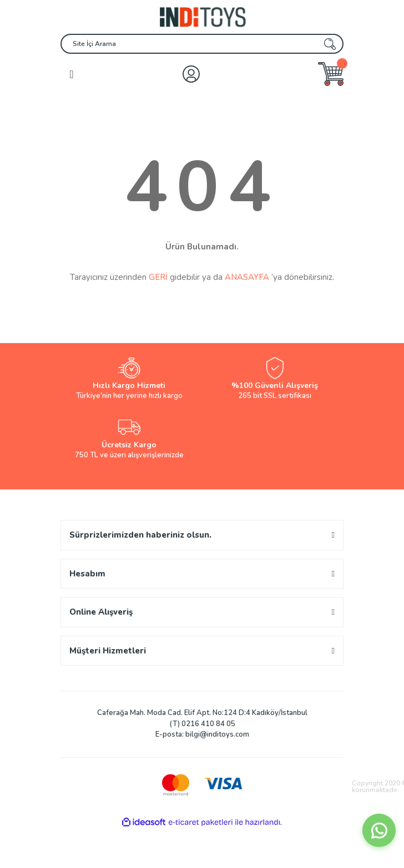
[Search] (202, 44)
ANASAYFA (247, 277)
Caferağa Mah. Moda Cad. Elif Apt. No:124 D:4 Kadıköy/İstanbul (202, 713)
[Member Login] (191, 74)
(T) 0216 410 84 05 (202, 724)
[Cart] (331, 74)
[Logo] (202, 17)
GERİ (158, 277)
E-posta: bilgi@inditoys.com (202, 734)
